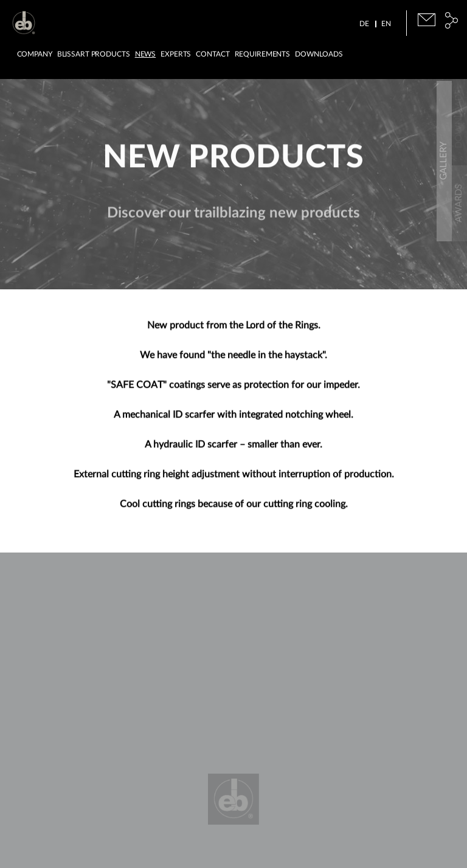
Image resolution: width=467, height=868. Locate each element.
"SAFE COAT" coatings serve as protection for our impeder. (233, 390)
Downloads (319, 54)
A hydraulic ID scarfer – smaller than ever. (233, 449)
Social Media (451, 20)
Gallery (459, 273)
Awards (459, 188)
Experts (176, 54)
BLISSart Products (94, 54)
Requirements (263, 54)
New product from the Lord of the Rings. (234, 330)
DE (364, 24)
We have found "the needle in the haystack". (233, 360)
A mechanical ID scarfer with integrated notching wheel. (233, 419)
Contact (213, 54)
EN (386, 24)
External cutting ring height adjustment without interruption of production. (234, 479)
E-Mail (427, 20)
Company (35, 54)
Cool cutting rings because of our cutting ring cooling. (234, 509)
